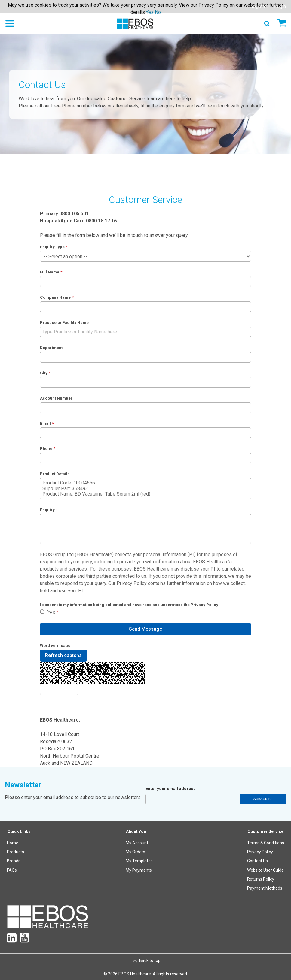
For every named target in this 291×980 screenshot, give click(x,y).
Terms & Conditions (266, 843)
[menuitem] (19, 861)
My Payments (139, 870)
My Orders (135, 852)
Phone (46, 448)
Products (15, 852)
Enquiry (47, 510)
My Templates (139, 861)
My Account (137, 843)
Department (51, 348)
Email (45, 423)
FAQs (12, 870)
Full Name (50, 272)
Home (13, 843)
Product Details (55, 474)
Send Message (145, 629)
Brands (14, 861)
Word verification (56, 645)
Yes (51, 612)
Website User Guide (265, 870)
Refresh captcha (63, 655)
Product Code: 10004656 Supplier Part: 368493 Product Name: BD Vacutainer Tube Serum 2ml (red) (146, 489)
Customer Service (265, 831)
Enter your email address (171, 789)
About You (136, 831)
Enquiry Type (52, 247)
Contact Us (257, 861)
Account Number (56, 398)
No (158, 12)
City (44, 373)
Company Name (55, 297)
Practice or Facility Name (64, 322)
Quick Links (19, 831)
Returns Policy (261, 879)
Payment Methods (265, 888)
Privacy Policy (132, 583)
